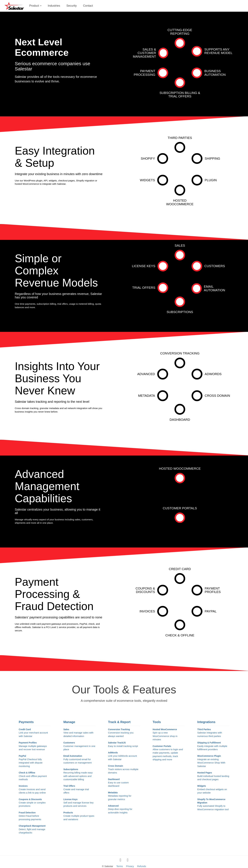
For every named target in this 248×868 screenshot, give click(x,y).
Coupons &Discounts (145, 590)
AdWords (213, 374)
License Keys (144, 266)
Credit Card (180, 569)
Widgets (147, 180)
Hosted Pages (213, 776)
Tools (157, 722)
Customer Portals (180, 508)
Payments (26, 722)
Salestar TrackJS (124, 745)
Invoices (147, 611)
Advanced (146, 374)
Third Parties (180, 138)
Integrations (206, 722)
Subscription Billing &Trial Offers (180, 95)
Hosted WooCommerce (180, 468)
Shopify (148, 158)
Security (72, 6)
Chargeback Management (35, 829)
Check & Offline (180, 635)
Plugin (211, 180)
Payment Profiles (35, 746)
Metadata (147, 396)
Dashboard (180, 420)
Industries (54, 6)
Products (79, 816)
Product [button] (35, 6)
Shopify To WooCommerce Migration (213, 805)
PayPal (211, 611)
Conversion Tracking (180, 353)
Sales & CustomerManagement (144, 53)
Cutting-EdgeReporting (180, 32)
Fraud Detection (35, 816)
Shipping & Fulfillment (213, 746)
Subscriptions (180, 312)
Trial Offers (144, 288)
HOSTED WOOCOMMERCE (180, 202)
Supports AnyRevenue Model (218, 51)
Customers (215, 266)
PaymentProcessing (144, 73)
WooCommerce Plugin (213, 761)
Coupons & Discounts (35, 803)
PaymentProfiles (213, 590)
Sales (180, 245)
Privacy (130, 866)
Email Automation (215, 288)
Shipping (212, 158)
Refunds (142, 866)
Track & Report (119, 722)
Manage (69, 722)
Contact (88, 6)
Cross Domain (217, 396)
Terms (120, 866)
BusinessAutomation (215, 73)
